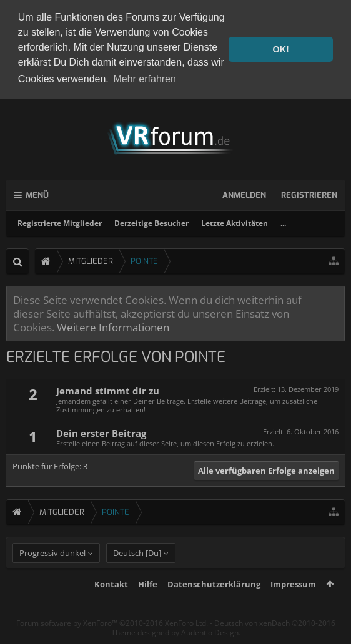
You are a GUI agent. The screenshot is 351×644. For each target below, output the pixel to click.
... (283, 221)
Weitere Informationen (113, 324)
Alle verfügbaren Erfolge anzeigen (266, 468)
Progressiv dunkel (52, 573)
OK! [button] (280, 49)
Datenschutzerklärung (214, 605)
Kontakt (111, 605)
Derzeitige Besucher (151, 221)
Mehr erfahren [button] (145, 79)
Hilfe (148, 605)
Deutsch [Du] (137, 573)
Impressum (293, 605)
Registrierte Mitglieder (60, 221)
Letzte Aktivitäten (235, 221)
